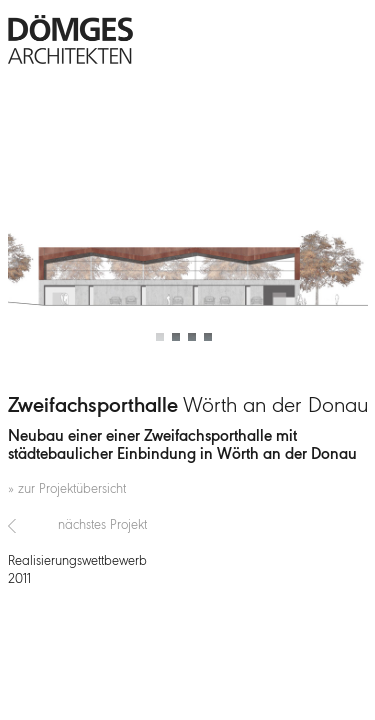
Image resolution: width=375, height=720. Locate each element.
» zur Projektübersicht (67, 489)
